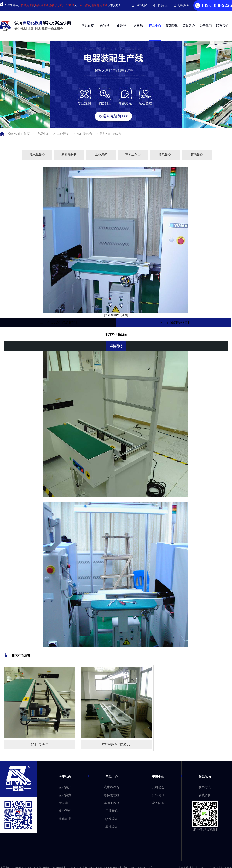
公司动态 (158, 787)
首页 (27, 134)
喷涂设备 (165, 155)
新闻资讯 (172, 26)
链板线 (138, 26)
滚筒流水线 (56, 5)
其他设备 (63, 134)
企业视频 (65, 811)
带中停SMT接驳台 (116, 745)
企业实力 (65, 795)
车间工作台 (84, 5)
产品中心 (155, 26)
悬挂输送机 (69, 155)
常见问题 (158, 803)
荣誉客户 (189, 26)
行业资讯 (158, 795)
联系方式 (205, 787)
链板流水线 (42, 5)
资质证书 (65, 819)
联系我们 (163, 5)
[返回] (124, 315)
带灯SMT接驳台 (110, 134)
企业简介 (65, 787)
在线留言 (205, 795)
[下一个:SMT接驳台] (173, 322)
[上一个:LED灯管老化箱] (58, 322)
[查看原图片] (112, 315)
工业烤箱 (69, 5)
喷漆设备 (112, 819)
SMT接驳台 (84, 134)
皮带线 (121, 26)
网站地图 (142, 5)
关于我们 (206, 26)
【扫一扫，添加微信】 (205, 830)
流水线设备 (37, 155)
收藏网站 (184, 5)
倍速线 (105, 26)
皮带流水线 (28, 5)
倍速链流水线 (99, 5)
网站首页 (88, 26)
